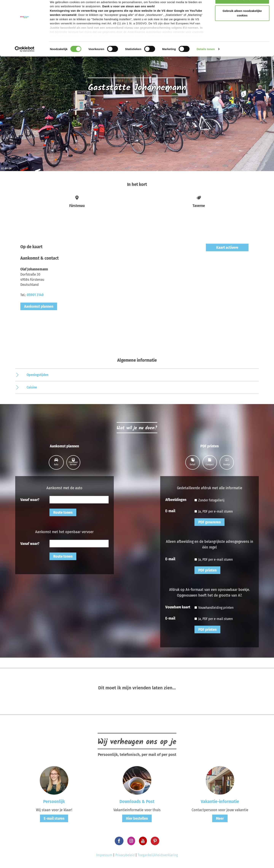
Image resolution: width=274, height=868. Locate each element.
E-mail (170, 511)
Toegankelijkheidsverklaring (158, 855)
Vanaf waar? (30, 499)
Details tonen (206, 61)
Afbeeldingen (176, 499)
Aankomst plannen (39, 306)
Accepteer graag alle (242, 10)
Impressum (104, 855)
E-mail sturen (54, 818)
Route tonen (63, 512)
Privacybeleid (125, 855)
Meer (220, 818)
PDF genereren (209, 522)
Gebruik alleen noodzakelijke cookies (242, 25)
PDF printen (207, 570)
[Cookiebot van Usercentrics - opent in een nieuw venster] (25, 61)
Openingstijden (37, 375)
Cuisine (32, 387)
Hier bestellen (137, 818)
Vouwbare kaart (178, 607)
